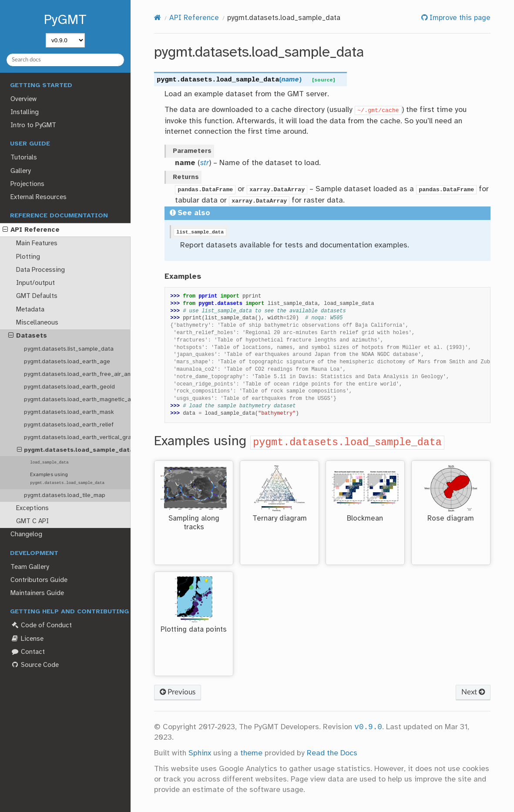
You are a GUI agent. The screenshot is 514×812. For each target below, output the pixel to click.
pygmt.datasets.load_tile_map (65, 495)
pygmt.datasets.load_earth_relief (69, 425)
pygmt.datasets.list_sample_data (69, 349)
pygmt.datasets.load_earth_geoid (69, 387)
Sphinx (200, 753)
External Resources (39, 197)
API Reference (31, 230)
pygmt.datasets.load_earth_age (67, 362)
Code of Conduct (41, 625)
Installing (25, 112)
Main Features (37, 244)
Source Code (34, 665)
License (27, 639)
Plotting (28, 257)
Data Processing (40, 270)
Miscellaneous (37, 323)
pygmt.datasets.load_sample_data (74, 450)
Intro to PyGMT (33, 125)
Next (473, 692)
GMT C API (32, 521)
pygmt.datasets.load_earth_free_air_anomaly (77, 374)
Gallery (20, 171)
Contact (27, 652)
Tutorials (24, 158)
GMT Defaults (37, 296)
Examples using (67, 479)
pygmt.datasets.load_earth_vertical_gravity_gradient (77, 437)
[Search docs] (66, 60)
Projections (27, 184)
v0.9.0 (368, 727)
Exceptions (32, 508)
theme (251, 753)
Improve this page (459, 18)
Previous (178, 692)
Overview (24, 99)
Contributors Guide (39, 580)
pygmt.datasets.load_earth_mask (69, 412)
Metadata (30, 310)
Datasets (28, 336)
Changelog (26, 535)
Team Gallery (30, 567)
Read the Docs (332, 753)
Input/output (35, 283)
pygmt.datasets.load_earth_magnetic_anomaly (77, 399)
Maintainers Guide (37, 593)
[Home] (158, 18)
